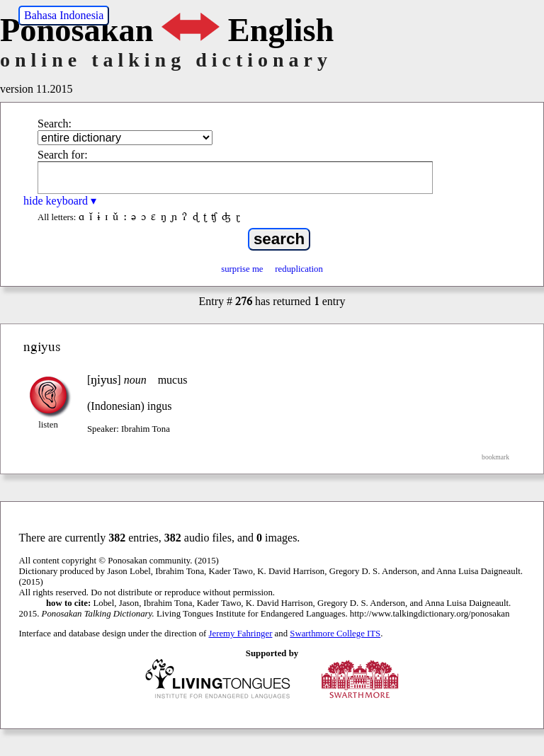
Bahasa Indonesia (64, 15)
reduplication (299, 269)
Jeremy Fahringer (241, 634)
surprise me (242, 269)
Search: (55, 124)
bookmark (495, 457)
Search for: (63, 155)
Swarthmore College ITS (335, 634)
